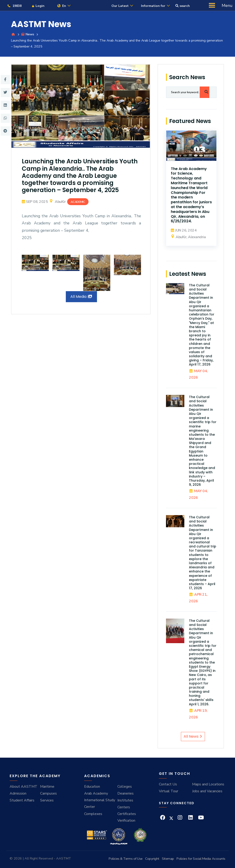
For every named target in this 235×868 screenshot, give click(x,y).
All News (193, 737)
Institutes (125, 800)
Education (92, 787)
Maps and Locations (208, 784)
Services (47, 800)
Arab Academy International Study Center (100, 800)
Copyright (152, 859)
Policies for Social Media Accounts (201, 859)
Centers (124, 807)
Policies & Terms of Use (126, 859)
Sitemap (168, 859)
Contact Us (168, 784)
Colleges (125, 787)
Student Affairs (22, 800)
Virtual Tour (169, 791)
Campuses (48, 794)
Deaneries (126, 794)
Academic (78, 202)
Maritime (47, 787)
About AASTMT (23, 787)
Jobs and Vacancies (207, 791)
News (28, 34)
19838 (14, 6)
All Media (81, 297)
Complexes (93, 814)
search (183, 6)
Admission (18, 794)
